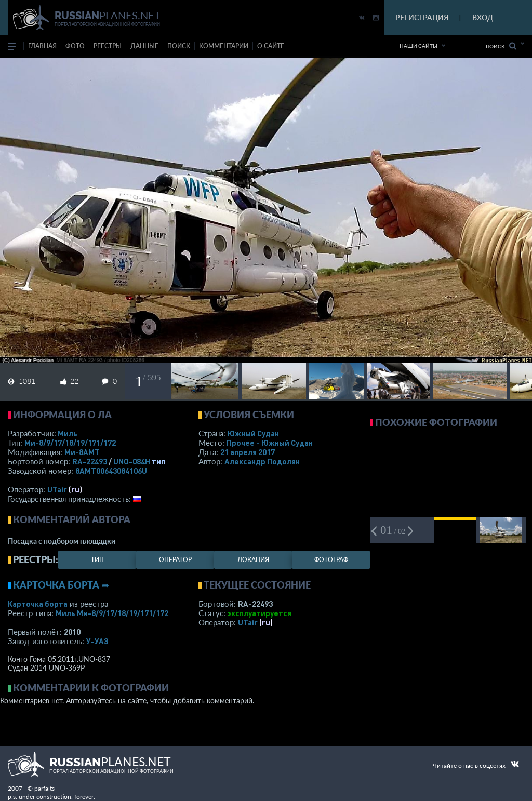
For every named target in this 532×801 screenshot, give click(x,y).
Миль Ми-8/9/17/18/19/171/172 (112, 613)
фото (75, 46)
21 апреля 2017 (248, 452)
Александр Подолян (262, 461)
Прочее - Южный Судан (270, 443)
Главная (42, 46)
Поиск (501, 46)
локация (253, 560)
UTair (57, 489)
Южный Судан (253, 433)
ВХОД (483, 17)
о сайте (271, 46)
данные (144, 46)
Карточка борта (38, 604)
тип (158, 461)
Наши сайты (418, 46)
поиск (179, 46)
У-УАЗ (97, 641)
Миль (68, 433)
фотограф (331, 560)
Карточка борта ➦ (61, 585)
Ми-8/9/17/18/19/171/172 (70, 443)
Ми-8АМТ (82, 452)
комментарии (224, 46)
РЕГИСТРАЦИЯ (422, 17)
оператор (175, 560)
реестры (108, 46)
